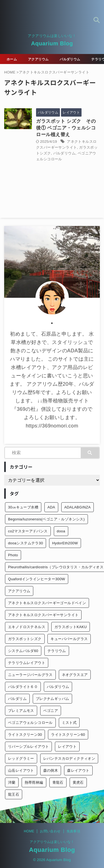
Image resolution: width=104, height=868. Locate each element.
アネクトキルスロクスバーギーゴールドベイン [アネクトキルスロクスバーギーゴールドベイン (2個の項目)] (47, 603)
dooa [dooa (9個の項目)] (61, 531)
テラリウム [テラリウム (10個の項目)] (57, 651)
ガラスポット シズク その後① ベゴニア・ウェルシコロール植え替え (66, 128)
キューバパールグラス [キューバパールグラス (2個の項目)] (69, 639)
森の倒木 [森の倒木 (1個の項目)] (51, 770)
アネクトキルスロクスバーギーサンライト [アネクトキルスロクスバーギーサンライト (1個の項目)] (43, 615)
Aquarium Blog (52, 43)
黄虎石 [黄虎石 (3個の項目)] (78, 782)
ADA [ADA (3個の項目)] (51, 507)
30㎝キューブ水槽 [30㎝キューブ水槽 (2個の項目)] (23, 507)
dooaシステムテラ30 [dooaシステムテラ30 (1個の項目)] (26, 543)
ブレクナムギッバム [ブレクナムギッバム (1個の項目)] (53, 699)
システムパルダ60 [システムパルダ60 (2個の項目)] (23, 651)
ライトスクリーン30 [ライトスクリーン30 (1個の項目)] (25, 735)
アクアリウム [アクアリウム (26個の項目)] (19, 591)
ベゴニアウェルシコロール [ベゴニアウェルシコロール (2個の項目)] (30, 723)
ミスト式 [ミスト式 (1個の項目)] (69, 723)
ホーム (13, 59)
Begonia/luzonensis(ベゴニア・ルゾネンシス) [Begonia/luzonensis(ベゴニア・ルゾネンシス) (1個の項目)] (46, 519)
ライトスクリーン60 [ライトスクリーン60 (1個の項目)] (68, 735)
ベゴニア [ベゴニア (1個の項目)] (51, 711)
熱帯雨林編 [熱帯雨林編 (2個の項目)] (34, 782)
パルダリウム (71, 59)
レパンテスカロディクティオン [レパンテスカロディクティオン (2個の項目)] (69, 758)
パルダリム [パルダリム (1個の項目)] (17, 699)
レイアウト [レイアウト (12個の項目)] (67, 747)
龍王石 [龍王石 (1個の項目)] (14, 794)
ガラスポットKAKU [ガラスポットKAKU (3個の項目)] (71, 627)
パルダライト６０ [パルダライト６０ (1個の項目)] (23, 687)
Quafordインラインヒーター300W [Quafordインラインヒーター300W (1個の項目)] (37, 579)
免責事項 (73, 831)
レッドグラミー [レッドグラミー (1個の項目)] (21, 758)
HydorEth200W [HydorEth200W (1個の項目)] (65, 543)
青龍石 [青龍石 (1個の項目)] (58, 782)
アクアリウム (39, 59)
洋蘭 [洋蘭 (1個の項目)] (12, 782)
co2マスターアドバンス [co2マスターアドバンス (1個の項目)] (28, 531)
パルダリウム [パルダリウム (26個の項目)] (58, 687)
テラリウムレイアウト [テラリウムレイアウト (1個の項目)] (27, 663)
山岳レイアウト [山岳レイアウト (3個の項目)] (21, 770)
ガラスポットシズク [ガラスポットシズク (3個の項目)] (25, 639)
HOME (29, 831)
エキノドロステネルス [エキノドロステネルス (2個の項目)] (27, 627)
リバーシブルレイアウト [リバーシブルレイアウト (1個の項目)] (28, 747)
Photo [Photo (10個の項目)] (13, 555)
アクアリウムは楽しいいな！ (52, 842)
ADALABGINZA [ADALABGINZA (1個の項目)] (78, 507)
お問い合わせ (50, 831)
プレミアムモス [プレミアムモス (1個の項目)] (21, 711)
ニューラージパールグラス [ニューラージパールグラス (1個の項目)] (30, 675)
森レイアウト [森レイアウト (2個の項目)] (78, 770)
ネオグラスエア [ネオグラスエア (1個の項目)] (75, 675)
